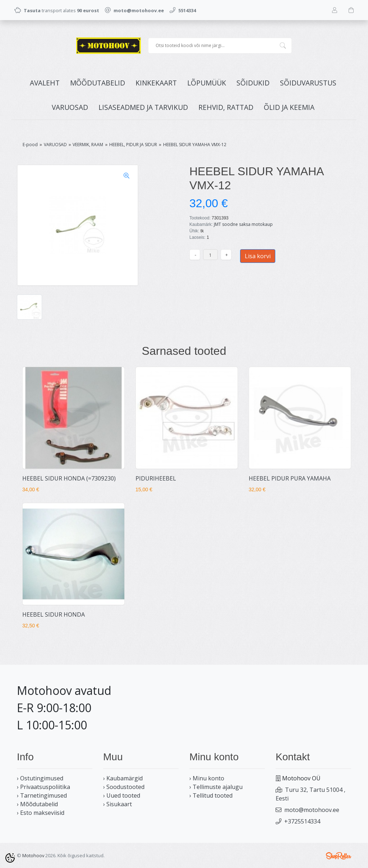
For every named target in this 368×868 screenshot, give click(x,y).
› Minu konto (207, 778)
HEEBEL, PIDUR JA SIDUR (133, 145)
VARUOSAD (70, 107)
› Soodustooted (124, 787)
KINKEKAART (156, 83)
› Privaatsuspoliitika (43, 787)
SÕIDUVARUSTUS (308, 83)
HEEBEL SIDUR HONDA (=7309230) (69, 478)
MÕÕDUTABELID (98, 83)
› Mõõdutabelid (37, 804)
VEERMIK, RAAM (88, 145)
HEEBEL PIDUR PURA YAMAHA (290, 478)
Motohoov (33, 855)
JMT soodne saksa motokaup (243, 224)
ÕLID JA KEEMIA (289, 107)
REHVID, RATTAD (226, 107)
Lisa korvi (258, 256)
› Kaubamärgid (123, 778)
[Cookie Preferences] (10, 858)
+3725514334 (302, 821)
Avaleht (45, 83)
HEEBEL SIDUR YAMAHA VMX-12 (195, 145)
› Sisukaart (118, 804)
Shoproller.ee (339, 856)
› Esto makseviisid (41, 813)
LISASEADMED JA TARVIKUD (143, 107)
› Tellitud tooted (211, 795)
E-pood (30, 145)
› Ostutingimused (40, 778)
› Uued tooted (122, 795)
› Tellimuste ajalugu (216, 787)
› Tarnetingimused (42, 795)
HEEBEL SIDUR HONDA (54, 614)
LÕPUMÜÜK (207, 83)
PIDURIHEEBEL (156, 478)
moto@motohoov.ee (312, 810)
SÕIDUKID (253, 83)
